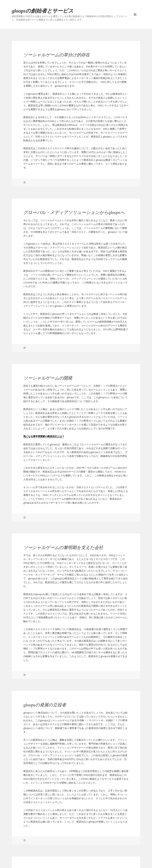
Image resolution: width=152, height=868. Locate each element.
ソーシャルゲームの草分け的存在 (57, 55)
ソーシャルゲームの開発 (48, 378)
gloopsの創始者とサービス (43, 11)
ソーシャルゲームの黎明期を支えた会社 (63, 547)
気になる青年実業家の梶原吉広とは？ (44, 436)
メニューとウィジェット (135, 14)
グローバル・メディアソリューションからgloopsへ (74, 212)
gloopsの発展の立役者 (45, 705)
